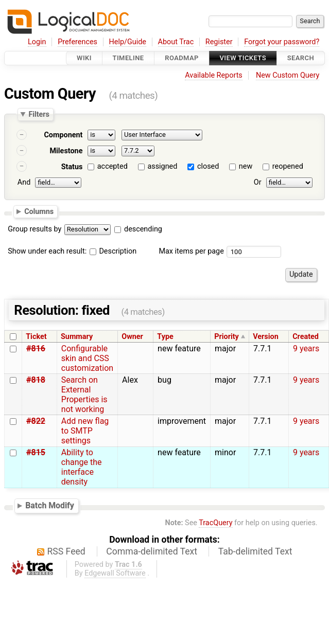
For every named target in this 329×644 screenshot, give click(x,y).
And (24, 182)
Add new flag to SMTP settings (85, 431)
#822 (36, 421)
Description (113, 251)
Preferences (77, 42)
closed (208, 166)
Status (72, 167)
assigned (162, 166)
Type (165, 337)
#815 (36, 452)
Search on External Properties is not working (84, 395)
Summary (77, 337)
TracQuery (215, 523)
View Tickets (243, 58)
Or (258, 182)
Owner (132, 337)
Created (306, 337)
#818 (36, 380)
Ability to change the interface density (82, 467)
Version (266, 337)
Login (37, 42)
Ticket (36, 337)
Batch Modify (50, 505)
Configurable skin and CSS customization (87, 358)
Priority (227, 337)
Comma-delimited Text (152, 551)
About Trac (176, 42)
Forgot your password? (282, 42)
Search (301, 58)
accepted (112, 166)
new (246, 166)
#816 (36, 348)
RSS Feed (66, 551)
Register (219, 42)
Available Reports (214, 75)
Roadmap (182, 58)
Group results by (34, 229)
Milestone (66, 151)
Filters (39, 114)
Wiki (84, 58)
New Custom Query (288, 75)
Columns (39, 211)
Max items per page (191, 251)
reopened (288, 166)
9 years (306, 348)
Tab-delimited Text (255, 551)
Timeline (128, 58)
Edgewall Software (115, 573)
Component (63, 135)
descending (143, 229)
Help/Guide (128, 42)
